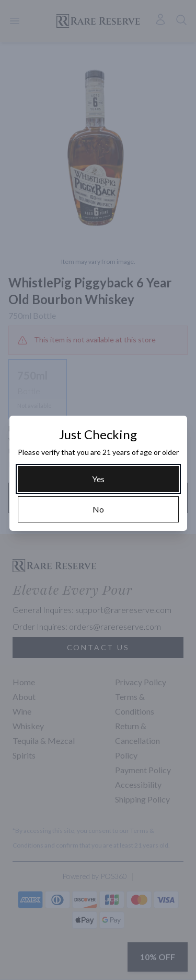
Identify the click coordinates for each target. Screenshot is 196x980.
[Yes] (98, 479)
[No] (98, 509)
